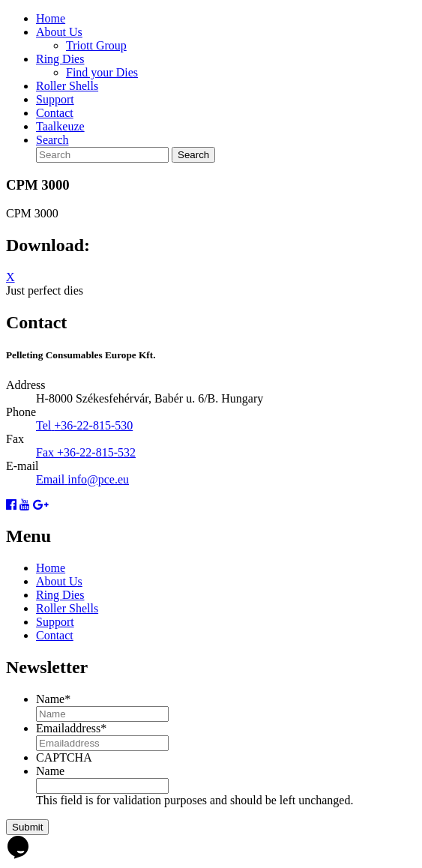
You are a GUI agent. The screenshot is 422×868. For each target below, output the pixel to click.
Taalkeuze (60, 126)
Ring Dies (60, 59)
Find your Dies (102, 72)
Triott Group (96, 45)
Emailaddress (71, 728)
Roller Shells (67, 86)
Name (53, 699)
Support (55, 99)
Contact (55, 113)
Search (52, 140)
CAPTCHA (64, 757)
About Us (59, 32)
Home (51, 18)
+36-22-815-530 (93, 425)
